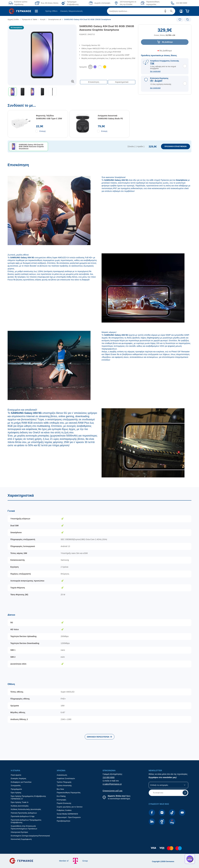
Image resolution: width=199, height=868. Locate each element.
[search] (141, 11)
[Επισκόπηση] (99, 325)
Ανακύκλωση (62, 775)
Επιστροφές (62, 800)
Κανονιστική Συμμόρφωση (21, 839)
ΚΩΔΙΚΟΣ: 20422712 (87, 34)
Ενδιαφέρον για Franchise (21, 782)
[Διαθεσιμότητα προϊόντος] (165, 52)
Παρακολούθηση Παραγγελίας (69, 793)
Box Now (60, 789)
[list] (84, 19)
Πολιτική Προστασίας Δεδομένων (24, 813)
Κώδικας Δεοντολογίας (20, 806)
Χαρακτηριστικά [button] (122, 82)
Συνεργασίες (16, 786)
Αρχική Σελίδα (13, 19)
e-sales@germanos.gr (112, 784)
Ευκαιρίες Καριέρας (19, 778)
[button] (165, 11)
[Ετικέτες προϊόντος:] (42, 28)
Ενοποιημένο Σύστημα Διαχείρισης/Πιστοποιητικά (30, 836)
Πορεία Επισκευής (64, 803)
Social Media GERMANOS (67, 814)
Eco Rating (61, 796)
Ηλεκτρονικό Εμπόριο (19, 832)
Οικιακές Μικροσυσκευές (72, 11)
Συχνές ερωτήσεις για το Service (70, 807)
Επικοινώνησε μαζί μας (113, 791)
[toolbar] (42, 92)
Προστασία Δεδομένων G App (23, 816)
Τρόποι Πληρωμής (64, 782)
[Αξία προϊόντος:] (165, 33)
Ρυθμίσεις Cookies (64, 810)
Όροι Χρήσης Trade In (20, 802)
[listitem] (90, 67)
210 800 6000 (109, 777)
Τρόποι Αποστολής (64, 786)
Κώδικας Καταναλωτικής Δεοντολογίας (26, 809)
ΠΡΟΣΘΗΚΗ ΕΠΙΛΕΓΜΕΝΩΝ (176, 146)
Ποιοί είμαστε (16, 775)
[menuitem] (21, 11)
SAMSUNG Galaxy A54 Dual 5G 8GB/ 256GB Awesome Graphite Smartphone (107, 28)
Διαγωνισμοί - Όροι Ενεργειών (69, 817)
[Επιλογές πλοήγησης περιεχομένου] (107, 81)
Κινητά (43, 19)
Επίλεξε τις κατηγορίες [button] (159, 785)
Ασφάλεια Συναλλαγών (66, 778)
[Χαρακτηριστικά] (99, 623)
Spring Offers (51, 11)
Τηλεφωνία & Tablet (30, 19)
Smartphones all (55, 19)
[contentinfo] (99, 850)
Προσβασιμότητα (64, 821)
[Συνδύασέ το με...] (99, 133)
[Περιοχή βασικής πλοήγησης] (99, 11)
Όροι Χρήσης (16, 793)
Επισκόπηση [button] (94, 82)
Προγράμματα (16, 789)
